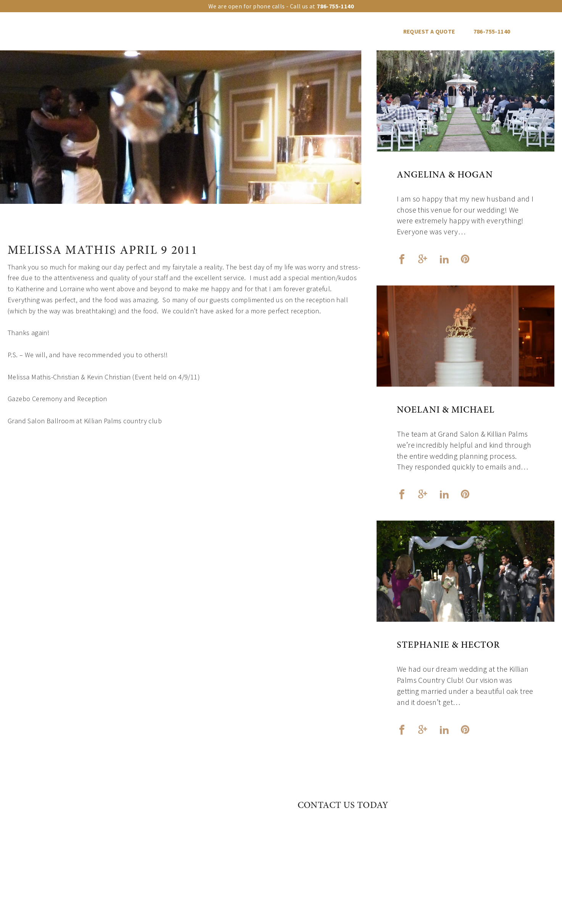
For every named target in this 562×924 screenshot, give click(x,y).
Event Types (226, 31)
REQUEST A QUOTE (429, 31)
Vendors (339, 31)
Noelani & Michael (446, 411)
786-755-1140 (492, 31)
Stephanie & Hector (448, 646)
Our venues (126, 31)
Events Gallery (286, 31)
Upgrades (176, 31)
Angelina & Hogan (445, 176)
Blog (378, 31)
